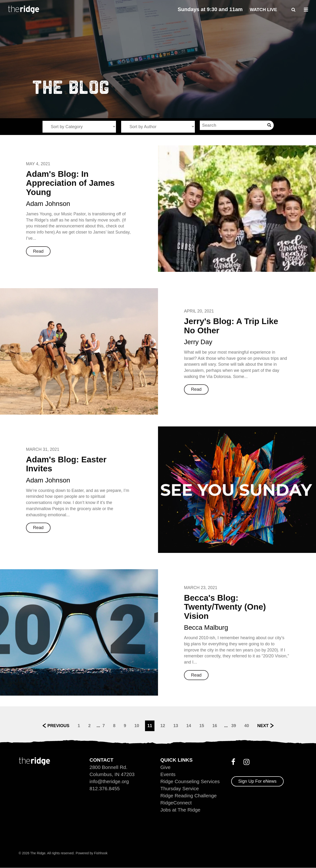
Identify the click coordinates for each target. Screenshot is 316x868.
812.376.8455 (105, 788)
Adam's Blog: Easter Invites (66, 464)
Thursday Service (180, 788)
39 (234, 725)
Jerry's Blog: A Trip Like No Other (231, 326)
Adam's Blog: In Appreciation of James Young (70, 183)
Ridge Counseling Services (190, 781)
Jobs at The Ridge (180, 810)
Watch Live (263, 10)
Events (168, 774)
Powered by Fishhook (92, 853)
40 (247, 725)
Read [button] (38, 251)
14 (189, 725)
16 (215, 725)
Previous (58, 725)
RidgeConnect (176, 803)
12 (163, 725)
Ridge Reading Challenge (189, 796)
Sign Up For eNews (258, 781)
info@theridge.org (109, 781)
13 (176, 725)
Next (263, 725)
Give (165, 767)
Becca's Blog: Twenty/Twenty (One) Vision (225, 607)
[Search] (232, 125)
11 (150, 725)
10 (137, 725)
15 (202, 725)
